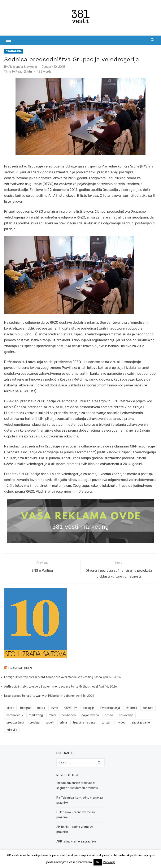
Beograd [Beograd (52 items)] (26, 708)
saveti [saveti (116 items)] (50, 723)
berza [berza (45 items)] (41, 708)
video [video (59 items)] (122, 723)
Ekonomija (14, 51)
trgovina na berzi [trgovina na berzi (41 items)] (84, 723)
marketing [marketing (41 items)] (36, 715)
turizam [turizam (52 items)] (107, 723)
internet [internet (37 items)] (131, 708)
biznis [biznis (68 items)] (55, 708)
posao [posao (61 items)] (109, 715)
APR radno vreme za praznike (76, 842)
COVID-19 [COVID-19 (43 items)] (71, 708)
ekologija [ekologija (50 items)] (89, 708)
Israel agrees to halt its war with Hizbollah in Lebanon (40, 696)
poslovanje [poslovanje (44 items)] (126, 715)
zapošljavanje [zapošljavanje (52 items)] (141, 723)
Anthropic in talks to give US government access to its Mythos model (51, 687)
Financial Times (20, 668)
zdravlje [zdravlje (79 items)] (12, 730)
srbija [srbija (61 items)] (63, 723)
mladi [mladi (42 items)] (52, 715)
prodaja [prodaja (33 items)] (35, 723)
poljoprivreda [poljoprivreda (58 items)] (90, 715)
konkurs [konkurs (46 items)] (148, 708)
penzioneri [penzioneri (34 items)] (69, 715)
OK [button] (98, 862)
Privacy (109, 862)
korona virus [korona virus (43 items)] (15, 715)
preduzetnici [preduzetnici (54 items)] (15, 723)
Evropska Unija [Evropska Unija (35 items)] (110, 708)
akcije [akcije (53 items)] (10, 708)
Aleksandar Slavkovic (23, 67)
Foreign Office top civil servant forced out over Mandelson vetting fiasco (53, 677)
